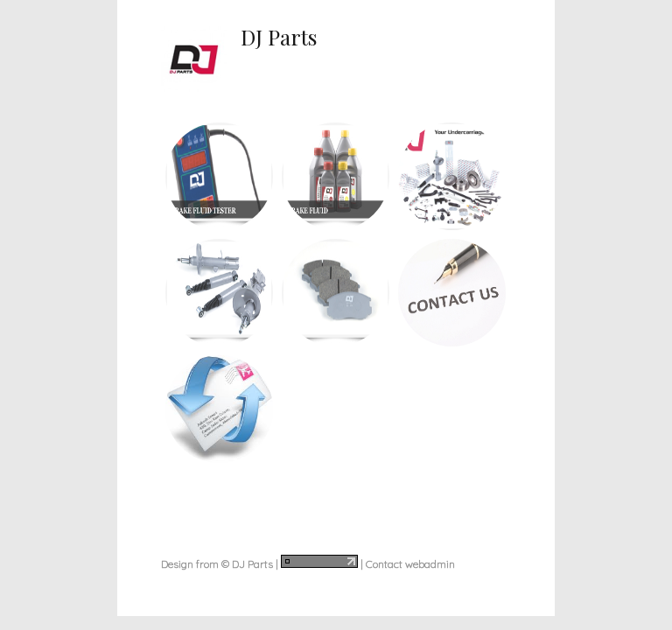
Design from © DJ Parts (217, 564)
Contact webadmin (410, 564)
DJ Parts (279, 37)
